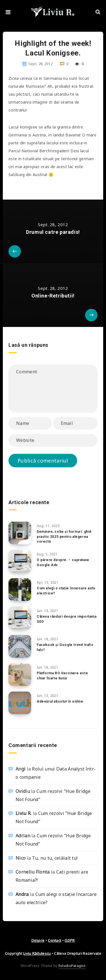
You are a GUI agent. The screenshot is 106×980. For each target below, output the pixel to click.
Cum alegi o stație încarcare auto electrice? (66, 591)
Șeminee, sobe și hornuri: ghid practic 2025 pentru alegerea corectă (64, 537)
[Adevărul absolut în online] (20, 703)
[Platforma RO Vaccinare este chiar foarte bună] (20, 675)
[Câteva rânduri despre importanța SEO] (20, 618)
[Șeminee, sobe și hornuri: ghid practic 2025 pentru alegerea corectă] (20, 533)
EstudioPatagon (72, 966)
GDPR (70, 940)
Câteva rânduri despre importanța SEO (67, 619)
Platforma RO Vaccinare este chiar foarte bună (62, 676)
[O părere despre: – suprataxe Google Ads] (20, 561)
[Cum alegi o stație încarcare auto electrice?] (20, 590)
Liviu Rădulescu (37, 953)
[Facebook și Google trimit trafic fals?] (20, 646)
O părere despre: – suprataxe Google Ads (63, 562)
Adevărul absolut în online (60, 701)
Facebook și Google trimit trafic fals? (65, 647)
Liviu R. (23, 813)
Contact (54, 940)
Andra (22, 894)
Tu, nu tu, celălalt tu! (55, 858)
